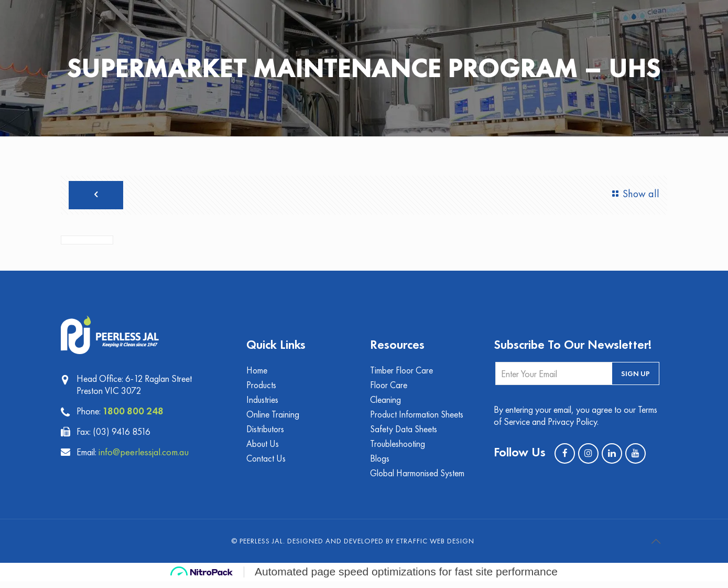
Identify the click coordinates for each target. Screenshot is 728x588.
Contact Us (267, 464)
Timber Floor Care (402, 373)
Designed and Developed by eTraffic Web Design (381, 548)
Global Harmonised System (418, 480)
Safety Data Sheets (404, 434)
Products (262, 388)
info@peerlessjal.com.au (149, 454)
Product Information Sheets (418, 419)
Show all (633, 194)
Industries (263, 404)
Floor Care (389, 388)
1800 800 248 (134, 413)
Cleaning (386, 404)
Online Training (273, 419)
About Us (263, 449)
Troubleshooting (399, 449)
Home (257, 373)
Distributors (266, 434)
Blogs (380, 464)
